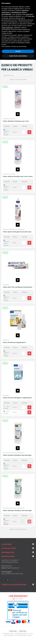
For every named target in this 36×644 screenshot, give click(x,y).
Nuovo (5, 87)
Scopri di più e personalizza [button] (18, 56)
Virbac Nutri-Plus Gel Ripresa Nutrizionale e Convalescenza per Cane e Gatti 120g (18, 287)
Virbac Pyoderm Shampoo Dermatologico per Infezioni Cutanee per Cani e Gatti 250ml (18, 455)
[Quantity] (23, 132)
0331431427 (8, 566)
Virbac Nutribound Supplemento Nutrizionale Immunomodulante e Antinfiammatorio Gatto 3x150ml (15, 342)
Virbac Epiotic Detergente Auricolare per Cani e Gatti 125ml (17, 232)
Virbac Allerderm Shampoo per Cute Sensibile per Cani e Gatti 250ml (16, 121)
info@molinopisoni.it (13, 568)
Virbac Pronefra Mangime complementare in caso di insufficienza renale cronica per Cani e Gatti (18, 398)
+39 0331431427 (18, 596)
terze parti (31, 16)
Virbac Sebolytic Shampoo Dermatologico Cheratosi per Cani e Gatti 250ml (18, 511)
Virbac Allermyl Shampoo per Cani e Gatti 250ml (18, 177)
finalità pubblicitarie (7, 28)
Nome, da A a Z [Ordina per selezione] (18, 75)
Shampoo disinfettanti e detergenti (14, 229)
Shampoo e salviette (9, 119)
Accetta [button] (18, 51)
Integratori (6, 285)
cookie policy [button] (29, 14)
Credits (29, 635)
